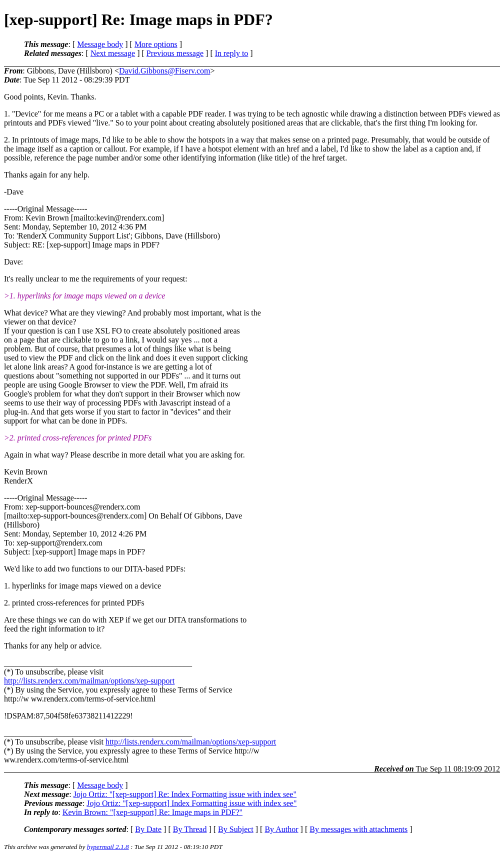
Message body (100, 44)
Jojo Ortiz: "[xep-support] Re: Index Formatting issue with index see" (185, 794)
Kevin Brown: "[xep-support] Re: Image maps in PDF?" (152, 812)
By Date (148, 829)
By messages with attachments (358, 829)
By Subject (236, 829)
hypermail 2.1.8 (108, 847)
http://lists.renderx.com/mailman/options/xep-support (89, 681)
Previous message (175, 53)
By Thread (190, 829)
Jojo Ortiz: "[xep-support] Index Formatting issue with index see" (191, 803)
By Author (281, 829)
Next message (113, 53)
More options (156, 44)
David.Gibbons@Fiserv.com (165, 71)
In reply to (232, 53)
